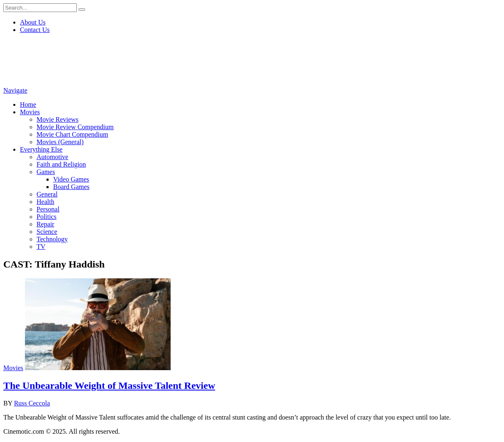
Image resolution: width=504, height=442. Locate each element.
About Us (33, 22)
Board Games (71, 187)
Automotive (52, 157)
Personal (48, 209)
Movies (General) (60, 142)
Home (28, 104)
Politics (46, 217)
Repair (45, 224)
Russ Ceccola (32, 403)
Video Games (71, 179)
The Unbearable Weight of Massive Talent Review (109, 386)
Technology (52, 239)
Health (45, 202)
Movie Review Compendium (75, 127)
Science (47, 232)
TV (41, 247)
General (47, 194)
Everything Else (41, 149)
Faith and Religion (61, 164)
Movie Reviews (57, 119)
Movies (30, 112)
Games (46, 172)
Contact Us (35, 30)
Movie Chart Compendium (72, 134)
